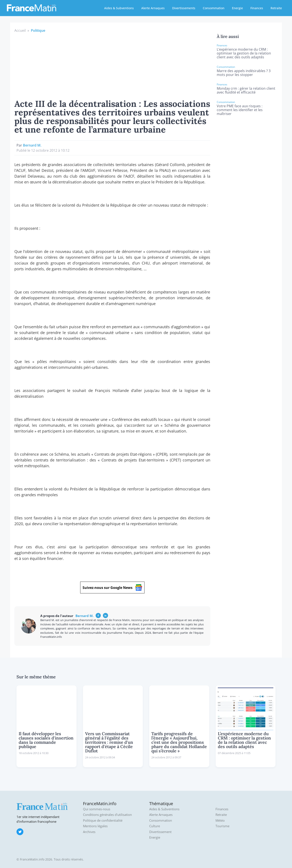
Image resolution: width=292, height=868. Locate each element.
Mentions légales (95, 826)
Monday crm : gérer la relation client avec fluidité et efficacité (246, 90)
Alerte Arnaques (153, 8)
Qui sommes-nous (97, 809)
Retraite (276, 8)
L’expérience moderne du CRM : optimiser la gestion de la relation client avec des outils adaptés (244, 53)
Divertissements (184, 8)
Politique (38, 30)
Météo (220, 820)
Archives (89, 832)
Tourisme (222, 826)
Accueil (20, 30)
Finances (257, 8)
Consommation (214, 8)
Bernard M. (32, 145)
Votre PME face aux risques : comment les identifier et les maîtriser (240, 110)
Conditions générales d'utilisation (107, 815)
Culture (155, 826)
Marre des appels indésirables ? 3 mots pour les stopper (244, 73)
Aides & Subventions (119, 8)
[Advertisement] (112, 65)
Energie (237, 8)
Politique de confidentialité (103, 820)
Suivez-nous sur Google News (112, 587)
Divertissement (160, 832)
